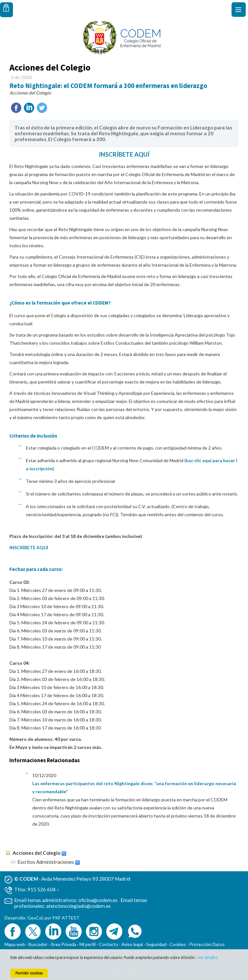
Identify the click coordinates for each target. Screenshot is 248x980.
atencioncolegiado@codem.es (78, 906)
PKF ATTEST (66, 918)
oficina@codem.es (98, 900)
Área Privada (63, 944)
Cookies (178, 944)
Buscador (38, 944)
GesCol (35, 918)
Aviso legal (132, 944)
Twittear (42, 108)
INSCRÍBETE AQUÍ (124, 154)
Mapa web (15, 944)
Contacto (108, 944)
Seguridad (156, 944)
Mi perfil (88, 944)
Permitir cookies (29, 973)
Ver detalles (208, 958)
